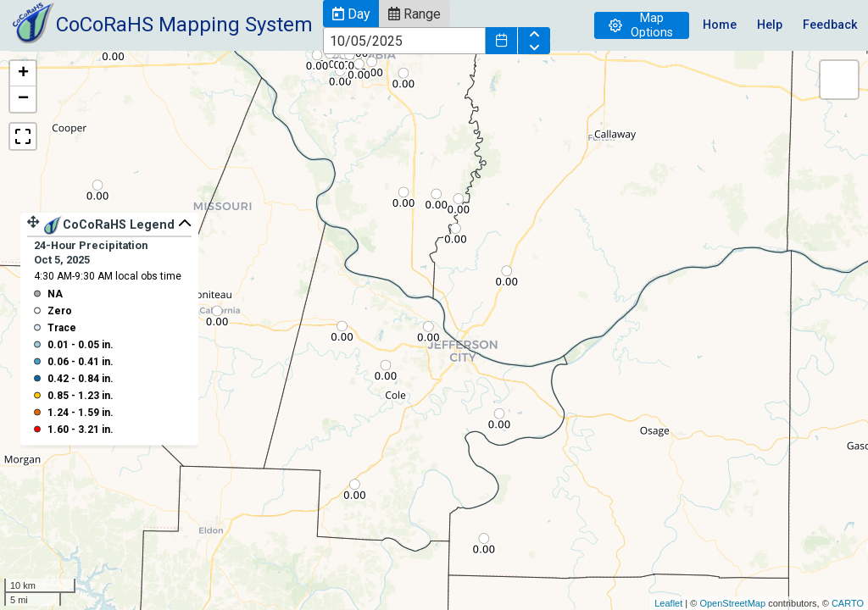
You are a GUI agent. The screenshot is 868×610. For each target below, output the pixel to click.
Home (720, 25)
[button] (351, 14)
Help (770, 25)
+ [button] (23, 74)
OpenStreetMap (732, 603)
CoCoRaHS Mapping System (184, 25)
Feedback (830, 25)
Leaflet (668, 603)
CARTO (848, 603)
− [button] (23, 99)
